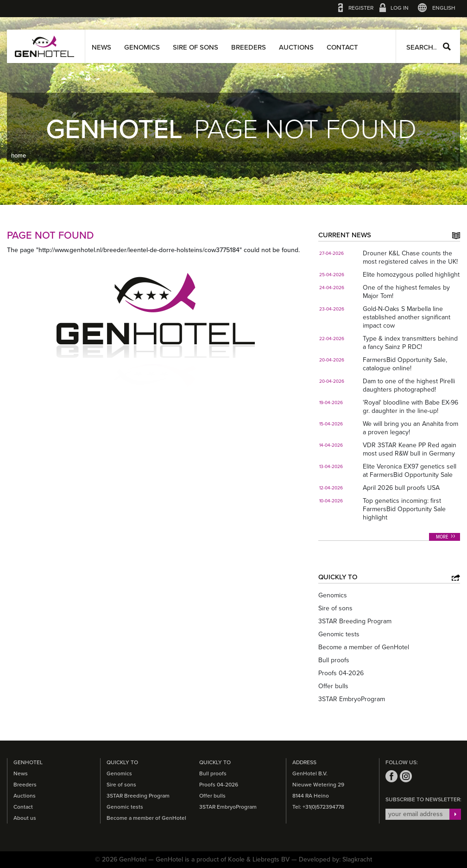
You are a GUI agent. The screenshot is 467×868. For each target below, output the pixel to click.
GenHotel (44, 46)
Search (447, 47)
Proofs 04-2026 (341, 673)
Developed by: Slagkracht (335, 859)
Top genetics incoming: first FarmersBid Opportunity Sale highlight (404, 509)
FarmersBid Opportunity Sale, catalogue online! (405, 364)
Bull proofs (334, 660)
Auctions (296, 47)
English (444, 8)
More (442, 537)
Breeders (249, 47)
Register (361, 8)
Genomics (142, 47)
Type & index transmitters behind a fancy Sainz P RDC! (410, 343)
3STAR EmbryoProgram (352, 699)
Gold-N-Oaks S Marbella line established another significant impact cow (407, 317)
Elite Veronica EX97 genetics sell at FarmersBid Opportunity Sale (410, 471)
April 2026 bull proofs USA (401, 488)
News (101, 47)
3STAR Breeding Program (355, 621)
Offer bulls (333, 686)
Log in (400, 8)
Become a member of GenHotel (364, 647)
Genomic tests (339, 634)
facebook (391, 776)
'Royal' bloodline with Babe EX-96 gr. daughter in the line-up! (410, 407)
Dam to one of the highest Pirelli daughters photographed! (409, 385)
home (19, 156)
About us (25, 818)
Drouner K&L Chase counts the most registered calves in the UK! (410, 257)
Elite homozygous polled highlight (411, 275)
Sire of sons (196, 47)
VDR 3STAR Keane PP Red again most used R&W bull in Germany (410, 449)
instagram (406, 776)
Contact (342, 47)
